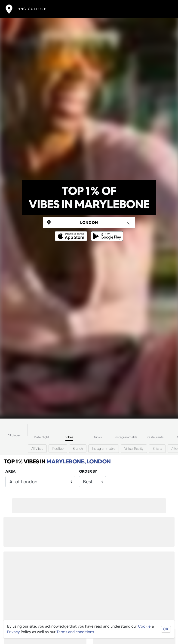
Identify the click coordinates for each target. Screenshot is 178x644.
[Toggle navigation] (166, 9)
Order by (88, 471)
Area (11, 471)
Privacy (14, 632)
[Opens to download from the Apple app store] (72, 233)
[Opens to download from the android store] (106, 233)
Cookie (144, 626)
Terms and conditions (75, 632)
